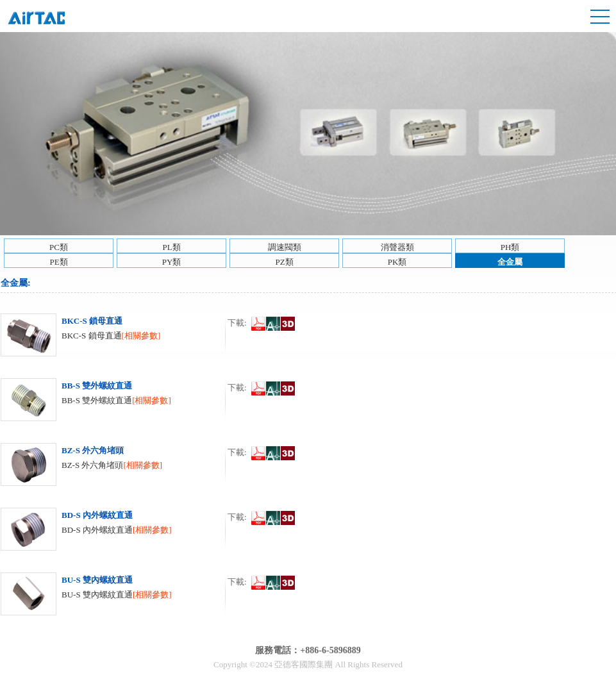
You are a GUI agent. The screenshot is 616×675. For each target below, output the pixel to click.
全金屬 (510, 262)
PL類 (171, 247)
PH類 (510, 247)
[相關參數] (141, 336)
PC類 (59, 247)
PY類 (172, 262)
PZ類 (284, 262)
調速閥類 (285, 247)
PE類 (58, 262)
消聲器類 (397, 247)
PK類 (397, 262)
